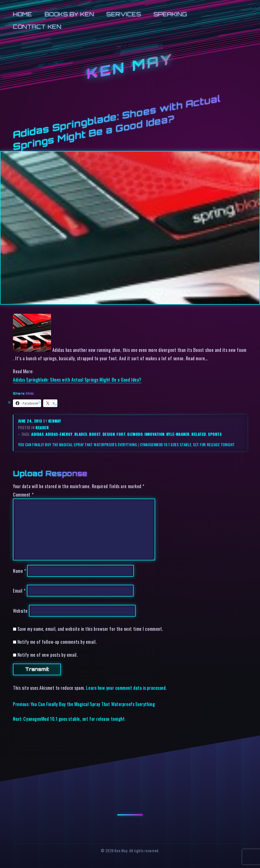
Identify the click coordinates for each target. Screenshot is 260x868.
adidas (37, 434)
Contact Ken (37, 27)
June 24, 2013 (31, 421)
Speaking (170, 14)
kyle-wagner (178, 434)
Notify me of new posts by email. (48, 655)
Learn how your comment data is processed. (126, 688)
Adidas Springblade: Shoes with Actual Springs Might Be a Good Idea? (77, 379)
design (109, 434)
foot (121, 434)
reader (42, 428)
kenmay (55, 421)
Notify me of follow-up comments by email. (57, 642)
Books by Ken (69, 14)
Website (20, 611)
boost (95, 434)
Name (19, 571)
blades (81, 434)
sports (215, 434)
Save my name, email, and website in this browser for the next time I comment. (90, 629)
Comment (23, 494)
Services (124, 14)
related (199, 434)
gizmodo (135, 434)
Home (22, 14)
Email (19, 590)
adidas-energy (59, 434)
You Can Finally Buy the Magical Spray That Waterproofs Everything (78, 445)
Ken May (130, 66)
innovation (154, 434)
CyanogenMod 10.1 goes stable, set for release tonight (187, 445)
